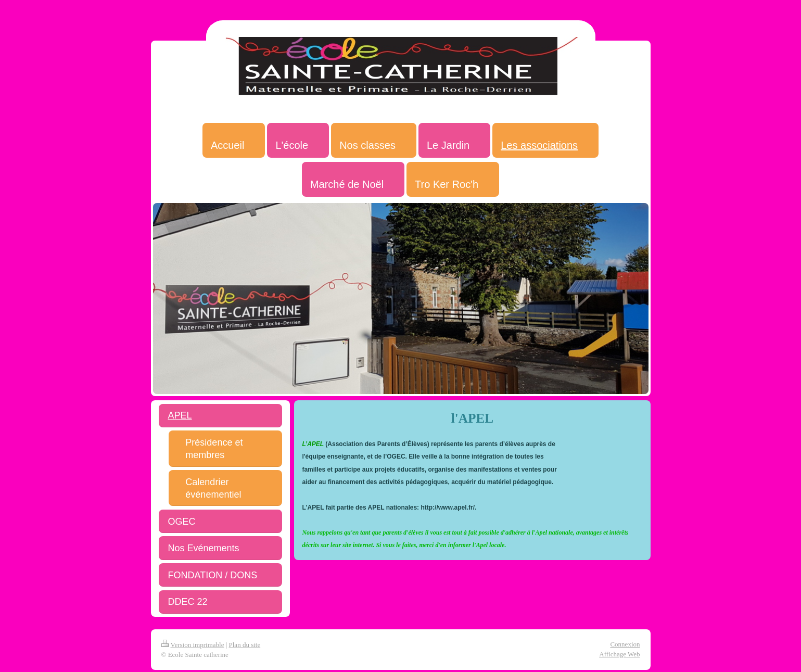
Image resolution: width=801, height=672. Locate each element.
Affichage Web (619, 654)
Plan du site (245, 645)
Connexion (625, 644)
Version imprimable (193, 645)
